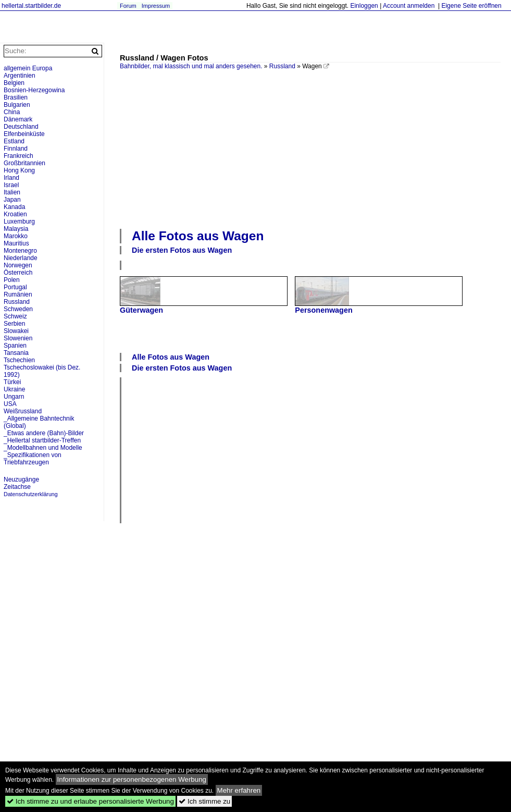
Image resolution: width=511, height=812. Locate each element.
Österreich (18, 273)
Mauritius (16, 243)
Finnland (16, 149)
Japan (12, 200)
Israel (11, 185)
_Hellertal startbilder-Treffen (42, 440)
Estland (14, 141)
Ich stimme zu (204, 801)
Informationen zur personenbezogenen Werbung (132, 779)
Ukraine (14, 389)
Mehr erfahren (239, 790)
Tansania (16, 353)
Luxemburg (19, 222)
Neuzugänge (21, 479)
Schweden (18, 309)
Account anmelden (409, 6)
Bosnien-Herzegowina (34, 90)
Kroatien (15, 214)
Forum (128, 6)
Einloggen (364, 6)
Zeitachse (17, 487)
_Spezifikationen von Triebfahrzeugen (33, 459)
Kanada (14, 207)
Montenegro (20, 251)
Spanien (15, 346)
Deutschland (21, 127)
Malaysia (16, 229)
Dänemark (18, 119)
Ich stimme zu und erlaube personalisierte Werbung (90, 801)
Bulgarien (17, 105)
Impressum (156, 6)
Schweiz (15, 316)
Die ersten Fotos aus (182, 250)
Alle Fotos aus (198, 236)
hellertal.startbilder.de (31, 6)
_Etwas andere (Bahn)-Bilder (44, 433)
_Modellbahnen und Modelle (43, 448)
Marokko (16, 236)
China (12, 112)
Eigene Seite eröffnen (471, 6)
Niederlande (21, 258)
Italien (12, 192)
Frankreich (18, 156)
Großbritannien (24, 163)
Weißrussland (23, 411)
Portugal (15, 287)
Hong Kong (19, 170)
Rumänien (18, 294)
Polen (12, 280)
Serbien (14, 324)
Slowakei (16, 331)
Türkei (12, 382)
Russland (282, 66)
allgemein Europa (28, 68)
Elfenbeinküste (24, 134)
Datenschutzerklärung (31, 494)
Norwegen (18, 265)
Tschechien (19, 360)
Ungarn (14, 397)
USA (10, 404)
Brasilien (16, 97)
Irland (11, 178)
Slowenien (18, 338)
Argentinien (20, 76)
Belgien (14, 83)
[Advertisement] (224, 148)
